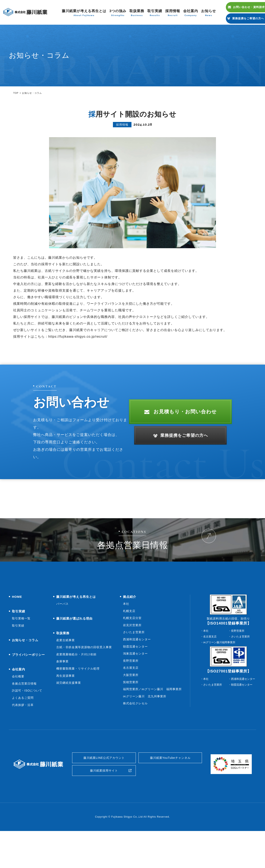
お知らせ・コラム (25, 673)
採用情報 (173, 13)
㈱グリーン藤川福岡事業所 (219, 675)
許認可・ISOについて (27, 723)
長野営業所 (131, 694)
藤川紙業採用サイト (104, 806)
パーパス (62, 637)
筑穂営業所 (131, 715)
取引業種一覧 (21, 651)
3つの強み (118, 13)
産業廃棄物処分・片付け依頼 (76, 687)
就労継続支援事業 (69, 716)
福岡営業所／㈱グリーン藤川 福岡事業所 (152, 722)
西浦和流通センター (137, 672)
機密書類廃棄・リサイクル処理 (78, 701)
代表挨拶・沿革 (23, 738)
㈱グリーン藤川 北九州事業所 (145, 729)
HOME (17, 630)
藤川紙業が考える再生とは (84, 13)
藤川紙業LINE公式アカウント (104, 792)
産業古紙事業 (66, 673)
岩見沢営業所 (132, 658)
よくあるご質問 (23, 731)
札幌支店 (129, 644)
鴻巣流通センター (135, 686)
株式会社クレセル (135, 736)
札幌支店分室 (132, 651)
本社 (126, 637)
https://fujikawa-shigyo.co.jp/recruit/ (78, 337)
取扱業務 (137, 13)
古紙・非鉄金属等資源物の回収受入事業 (84, 680)
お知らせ (209, 13)
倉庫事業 (62, 694)
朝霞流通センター (135, 679)
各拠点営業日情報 (24, 716)
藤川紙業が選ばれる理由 (74, 651)
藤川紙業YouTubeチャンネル (170, 792)
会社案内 (191, 13)
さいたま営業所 (134, 665)
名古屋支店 (131, 701)
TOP (16, 93)
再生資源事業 (66, 709)
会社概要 (18, 709)
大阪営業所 (131, 708)
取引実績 (155, 13)
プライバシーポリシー (28, 688)
